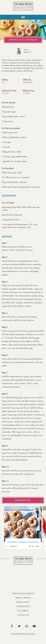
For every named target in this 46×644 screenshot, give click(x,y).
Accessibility (23, 611)
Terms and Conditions (23, 593)
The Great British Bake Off (23, 8)
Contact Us (23, 615)
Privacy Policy (23, 602)
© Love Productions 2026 (23, 634)
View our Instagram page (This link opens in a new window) (27, 626)
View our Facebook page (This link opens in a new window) (12, 626)
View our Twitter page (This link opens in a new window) (19, 626)
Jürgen (26, 50)
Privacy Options (23, 598)
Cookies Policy (23, 606)
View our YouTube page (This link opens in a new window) (34, 626)
